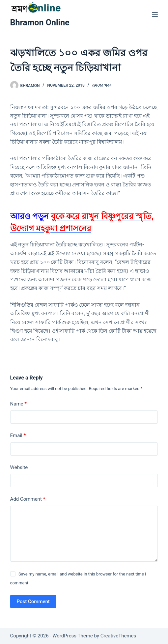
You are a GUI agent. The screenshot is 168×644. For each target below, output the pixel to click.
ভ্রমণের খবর (102, 85)
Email (18, 436)
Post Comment (33, 602)
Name (19, 404)
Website (19, 467)
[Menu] (155, 14)
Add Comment (28, 499)
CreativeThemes (118, 636)
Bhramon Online (40, 23)
